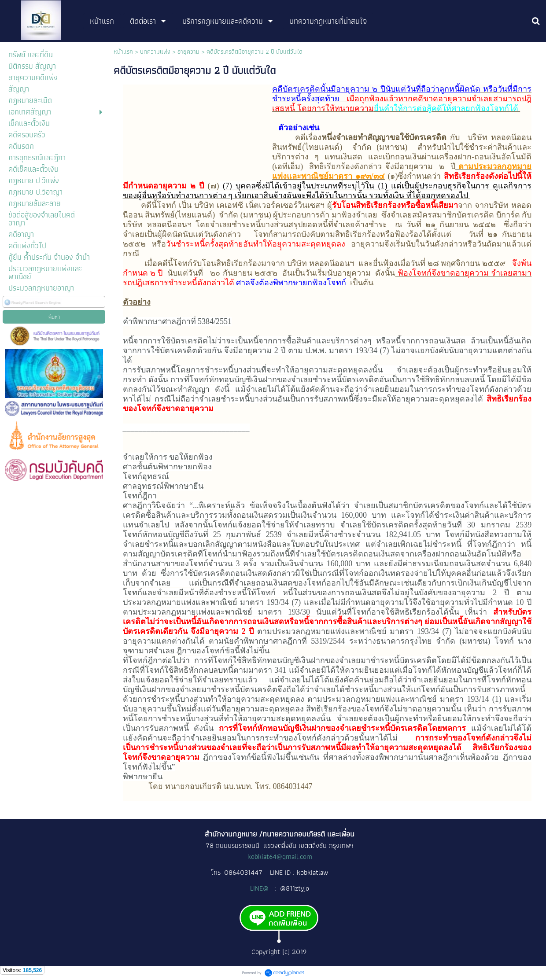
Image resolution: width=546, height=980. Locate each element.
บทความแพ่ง (155, 52)
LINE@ (260, 888)
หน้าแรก (123, 52)
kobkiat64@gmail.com (280, 857)
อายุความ (188, 52)
